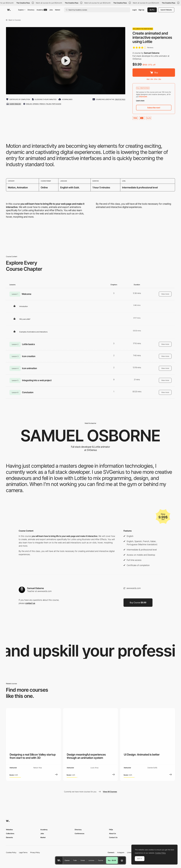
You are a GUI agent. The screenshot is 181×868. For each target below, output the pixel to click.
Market (58, 10)
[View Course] (56, 775)
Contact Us (113, 837)
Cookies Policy (11, 852)
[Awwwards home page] (59, 860)
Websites (9, 830)
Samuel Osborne (152, 53)
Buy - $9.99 (112, 860)
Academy (42, 10)
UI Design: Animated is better (142, 755)
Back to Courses (13, 20)
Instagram (121, 852)
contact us (30, 603)
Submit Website (166, 10)
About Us (112, 833)
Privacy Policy (35, 852)
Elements (9, 837)
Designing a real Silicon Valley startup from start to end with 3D (33, 756)
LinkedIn (130, 852)
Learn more (140, 101)
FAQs (111, 830)
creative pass (120, 99)
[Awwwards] (9, 10)
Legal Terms (23, 852)
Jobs (51, 10)
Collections (10, 833)
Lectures (91, 860)
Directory (31, 10)
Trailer (75, 860)
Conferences (79, 833)
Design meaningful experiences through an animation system (86, 756)
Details (83, 860)
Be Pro (152, 10)
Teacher (101, 860)
